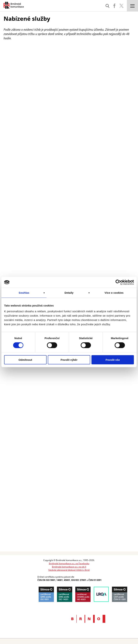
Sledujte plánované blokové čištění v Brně (69, 570)
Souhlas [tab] (24, 293)
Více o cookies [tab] (114, 293)
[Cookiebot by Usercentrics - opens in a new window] (118, 282)
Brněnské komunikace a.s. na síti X (69, 567)
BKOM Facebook (114, 6)
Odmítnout (25, 360)
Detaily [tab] (69, 293)
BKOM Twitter (121, 6)
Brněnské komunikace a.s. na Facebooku (69, 563)
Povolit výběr (69, 360)
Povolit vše (113, 360)
